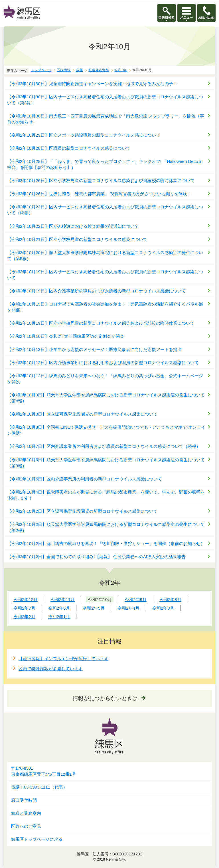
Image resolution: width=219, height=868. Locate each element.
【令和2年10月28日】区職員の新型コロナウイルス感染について (69, 148)
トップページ (41, 70)
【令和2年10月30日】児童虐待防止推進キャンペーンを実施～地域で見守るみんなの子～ (92, 84)
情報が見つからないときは (105, 698)
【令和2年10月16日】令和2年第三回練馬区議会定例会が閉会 (66, 336)
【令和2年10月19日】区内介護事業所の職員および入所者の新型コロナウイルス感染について (97, 291)
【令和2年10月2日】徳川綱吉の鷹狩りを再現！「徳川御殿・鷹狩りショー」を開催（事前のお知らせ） (106, 543)
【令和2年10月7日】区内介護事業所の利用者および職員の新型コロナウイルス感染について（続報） (104, 446)
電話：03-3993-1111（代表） (39, 787)
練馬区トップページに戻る (37, 839)
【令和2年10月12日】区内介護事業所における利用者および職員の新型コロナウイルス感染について (103, 363)
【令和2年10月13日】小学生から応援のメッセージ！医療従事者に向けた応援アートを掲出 (94, 349)
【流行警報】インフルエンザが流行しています (63, 659)
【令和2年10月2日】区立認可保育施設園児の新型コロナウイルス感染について (82, 511)
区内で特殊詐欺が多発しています (51, 669)
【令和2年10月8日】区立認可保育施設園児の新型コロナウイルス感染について (82, 414)
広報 (80, 70)
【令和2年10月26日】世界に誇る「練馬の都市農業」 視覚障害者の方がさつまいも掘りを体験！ (99, 194)
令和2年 (121, 70)
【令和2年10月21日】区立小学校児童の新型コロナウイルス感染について (77, 239)
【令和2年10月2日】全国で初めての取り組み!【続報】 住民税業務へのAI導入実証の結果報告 (96, 557)
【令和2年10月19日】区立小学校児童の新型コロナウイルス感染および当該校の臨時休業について (101, 323)
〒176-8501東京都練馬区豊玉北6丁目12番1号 (44, 771)
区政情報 (64, 70)
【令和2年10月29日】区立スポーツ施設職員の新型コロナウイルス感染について (84, 135)
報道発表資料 (99, 70)
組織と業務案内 (26, 813)
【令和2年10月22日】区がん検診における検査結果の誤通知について (73, 226)
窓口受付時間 (24, 800)
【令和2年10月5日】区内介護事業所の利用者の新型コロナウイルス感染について (85, 479)
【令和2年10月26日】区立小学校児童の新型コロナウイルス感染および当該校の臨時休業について (101, 180)
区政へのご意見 (26, 826)
